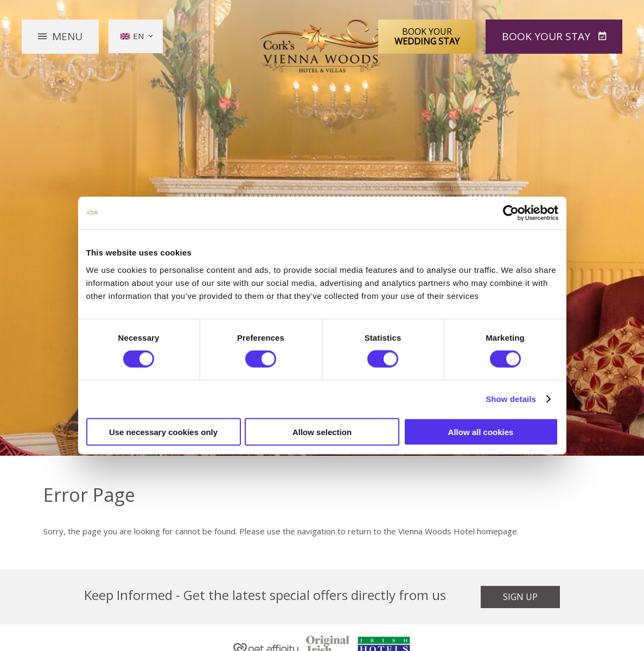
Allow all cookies (481, 432)
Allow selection (322, 432)
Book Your (427, 36)
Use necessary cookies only (163, 432)
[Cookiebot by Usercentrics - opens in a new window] (511, 213)
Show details (511, 399)
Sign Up (520, 597)
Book (547, 36)
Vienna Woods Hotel (322, 49)
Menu (67, 36)
